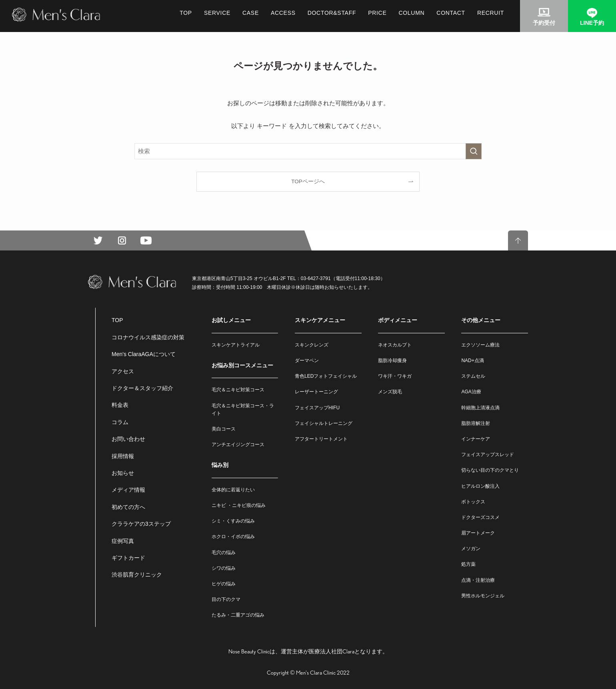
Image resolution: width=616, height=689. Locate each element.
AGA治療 (471, 392)
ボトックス (473, 502)
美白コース (224, 429)
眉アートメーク (478, 533)
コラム (120, 422)
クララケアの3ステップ (141, 524)
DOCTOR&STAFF (332, 13)
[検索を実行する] (474, 151)
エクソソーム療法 (480, 345)
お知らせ (123, 473)
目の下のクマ (226, 599)
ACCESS (283, 13)
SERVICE (217, 13)
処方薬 (468, 564)
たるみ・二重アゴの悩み (238, 615)
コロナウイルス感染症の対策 (148, 337)
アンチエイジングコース (238, 445)
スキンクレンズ (312, 345)
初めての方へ (128, 507)
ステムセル (473, 376)
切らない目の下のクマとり (490, 470)
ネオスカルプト (395, 345)
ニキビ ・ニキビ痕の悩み (239, 505)
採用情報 (123, 456)
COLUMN (411, 13)
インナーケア (476, 439)
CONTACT (451, 13)
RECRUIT (491, 13)
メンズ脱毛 (390, 392)
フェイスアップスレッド (488, 455)
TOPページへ (308, 181)
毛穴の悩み (224, 553)
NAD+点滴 (472, 361)
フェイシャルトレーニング (324, 423)
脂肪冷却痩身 (392, 361)
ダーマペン (307, 361)
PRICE (377, 13)
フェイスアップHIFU (317, 408)
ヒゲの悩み (224, 584)
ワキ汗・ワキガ (395, 376)
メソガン (471, 549)
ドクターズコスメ (480, 517)
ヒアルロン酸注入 (480, 486)
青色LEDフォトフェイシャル (326, 376)
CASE (251, 13)
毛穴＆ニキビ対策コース (238, 390)
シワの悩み (224, 568)
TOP (186, 13)
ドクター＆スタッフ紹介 (142, 388)
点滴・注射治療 (478, 580)
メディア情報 (128, 490)
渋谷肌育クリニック (137, 575)
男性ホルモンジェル (483, 596)
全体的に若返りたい (233, 490)
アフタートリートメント (321, 439)
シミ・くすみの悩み (233, 521)
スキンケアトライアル (236, 345)
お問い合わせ (128, 439)
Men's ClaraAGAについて (144, 354)
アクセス (123, 371)
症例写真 (123, 541)
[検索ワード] (308, 151)
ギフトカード (128, 558)
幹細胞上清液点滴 (480, 408)
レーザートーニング (316, 392)
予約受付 (544, 23)
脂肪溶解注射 (476, 423)
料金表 (120, 405)
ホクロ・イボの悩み (233, 537)
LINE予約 (592, 23)
